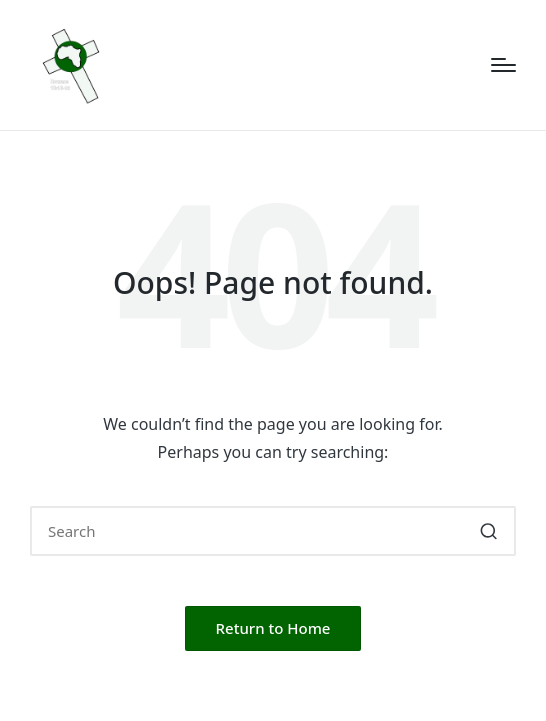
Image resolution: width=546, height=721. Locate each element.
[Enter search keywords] (273, 531)
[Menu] (503, 65)
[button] (488, 531)
